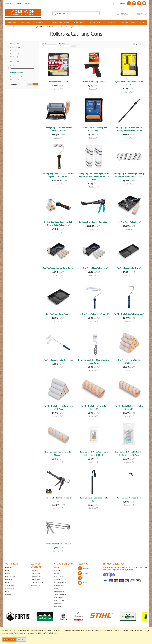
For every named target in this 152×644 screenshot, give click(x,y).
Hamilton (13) (15, 48)
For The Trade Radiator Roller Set (58, 360)
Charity (8, 583)
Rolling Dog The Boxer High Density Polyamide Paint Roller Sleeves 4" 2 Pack (94, 177)
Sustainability (10, 589)
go (35, 84)
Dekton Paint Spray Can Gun (94, 82)
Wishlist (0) (123, 14)
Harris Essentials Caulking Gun (58, 544)
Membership (9, 580)
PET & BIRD (26, 23)
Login (114, 4)
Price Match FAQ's (60, 583)
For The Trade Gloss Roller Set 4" (94, 268)
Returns (57, 574)
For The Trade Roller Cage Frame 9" (94, 314)
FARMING (12, 23)
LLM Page (57, 571)
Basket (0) (142, 14)
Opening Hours (36, 574)
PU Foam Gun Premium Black (129, 498)
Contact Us (29, 3)
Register (122, 4)
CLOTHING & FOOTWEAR (59, 23)
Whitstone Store (36, 586)
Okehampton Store (37, 583)
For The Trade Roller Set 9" (129, 222)
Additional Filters (17, 72)
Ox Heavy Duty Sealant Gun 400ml (94, 222)
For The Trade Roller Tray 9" (58, 314)
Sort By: (50, 45)
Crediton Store (35, 580)
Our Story (8, 3)
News (7, 571)
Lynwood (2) (14, 54)
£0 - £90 (12, 66)
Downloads (58, 604)
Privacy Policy (59, 598)
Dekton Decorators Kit (58, 82)
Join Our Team (10, 577)
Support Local (10, 586)
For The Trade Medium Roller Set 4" (58, 268)
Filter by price (15, 61)
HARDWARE (79, 23)
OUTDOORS (111, 23)
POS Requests (59, 586)
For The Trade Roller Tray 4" (129, 268)
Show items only (18, 77)
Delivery (18, 3)
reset (30, 84)
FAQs (7, 592)
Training (57, 580)
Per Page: (64, 45)
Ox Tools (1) (14, 57)
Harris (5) (13, 51)
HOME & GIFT (95, 23)
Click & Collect (59, 577)
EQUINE (39, 23)
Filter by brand (16, 43)
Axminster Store (36, 577)
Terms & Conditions (61, 595)
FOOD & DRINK (128, 23)
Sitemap (8, 595)
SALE (142, 23)
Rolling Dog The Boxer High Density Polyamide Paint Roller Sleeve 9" (129, 175)
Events (7, 574)
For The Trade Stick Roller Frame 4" (129, 314)
